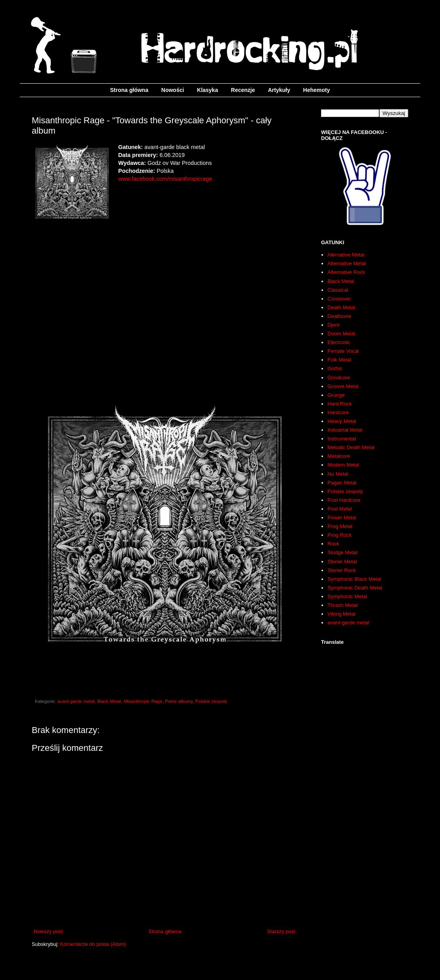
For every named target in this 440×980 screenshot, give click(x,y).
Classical (338, 290)
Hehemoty (317, 90)
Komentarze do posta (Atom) (93, 944)
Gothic (335, 368)
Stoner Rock (342, 570)
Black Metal (109, 701)
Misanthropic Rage (143, 701)
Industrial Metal (345, 430)
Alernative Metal (346, 255)
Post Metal (340, 509)
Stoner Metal (342, 562)
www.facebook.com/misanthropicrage (165, 179)
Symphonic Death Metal (355, 588)
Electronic (339, 342)
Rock (333, 544)
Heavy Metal (342, 421)
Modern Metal (343, 465)
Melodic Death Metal (351, 447)
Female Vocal (343, 351)
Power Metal (342, 518)
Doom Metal (341, 334)
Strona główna (129, 90)
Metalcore (339, 456)
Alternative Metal (347, 263)
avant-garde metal (76, 701)
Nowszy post (48, 931)
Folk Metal (339, 360)
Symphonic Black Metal (354, 579)
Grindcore (339, 378)
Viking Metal (341, 614)
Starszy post (281, 931)
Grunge (336, 395)
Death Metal (341, 307)
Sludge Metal (342, 552)
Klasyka (208, 90)
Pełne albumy (179, 701)
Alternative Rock (346, 272)
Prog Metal (340, 526)
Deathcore (339, 316)
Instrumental (342, 439)
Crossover (339, 299)
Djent (333, 325)
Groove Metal (343, 386)
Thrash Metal (342, 605)
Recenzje (243, 90)
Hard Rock (340, 404)
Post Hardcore (344, 500)
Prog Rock (340, 535)
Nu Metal (338, 474)
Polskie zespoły (211, 701)
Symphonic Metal (347, 596)
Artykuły (279, 90)
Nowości (173, 90)
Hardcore (338, 412)
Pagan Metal (342, 483)
